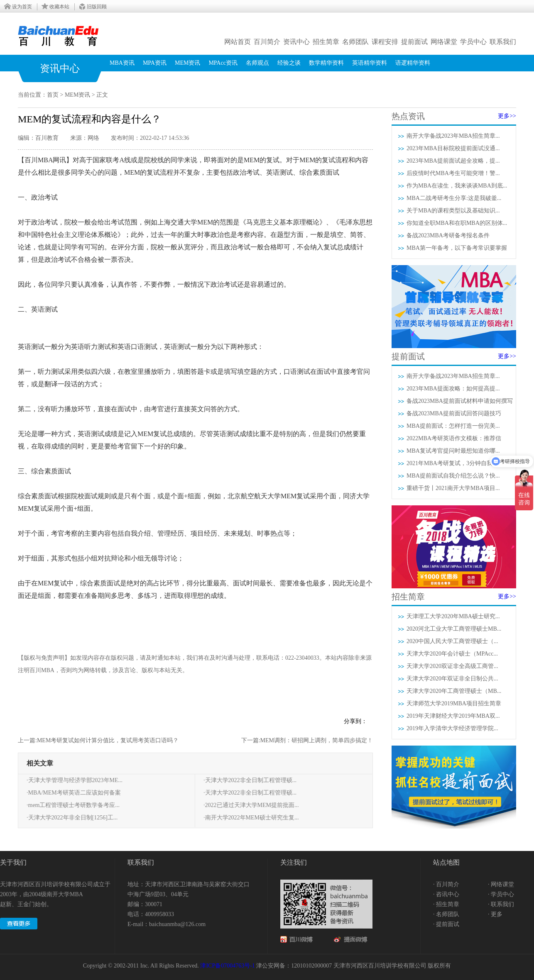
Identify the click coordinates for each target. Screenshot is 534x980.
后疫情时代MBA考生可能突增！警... (453, 173)
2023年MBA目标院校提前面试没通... (453, 148)
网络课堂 (444, 42)
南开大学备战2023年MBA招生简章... (453, 136)
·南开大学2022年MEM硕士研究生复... (251, 818)
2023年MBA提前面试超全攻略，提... (453, 161)
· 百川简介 (446, 884)
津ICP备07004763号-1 (227, 966)
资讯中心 (296, 42)
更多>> (507, 116)
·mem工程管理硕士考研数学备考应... (73, 805)
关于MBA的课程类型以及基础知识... (453, 211)
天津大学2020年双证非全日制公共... (452, 679)
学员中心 (473, 42)
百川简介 (267, 42)
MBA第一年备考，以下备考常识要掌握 (457, 248)
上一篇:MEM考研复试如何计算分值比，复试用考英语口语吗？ (98, 740)
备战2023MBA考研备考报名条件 (448, 235)
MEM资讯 (187, 63)
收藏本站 (59, 7)
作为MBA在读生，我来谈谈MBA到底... (457, 186)
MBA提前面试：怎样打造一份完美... (453, 426)
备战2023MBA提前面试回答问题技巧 (454, 413)
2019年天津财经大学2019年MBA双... (453, 716)
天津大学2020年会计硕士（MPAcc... (452, 654)
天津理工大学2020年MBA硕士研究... (453, 616)
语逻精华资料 (413, 63)
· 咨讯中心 (446, 894)
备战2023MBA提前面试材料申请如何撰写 (460, 401)
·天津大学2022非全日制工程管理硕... (250, 780)
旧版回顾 (97, 7)
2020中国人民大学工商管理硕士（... (452, 641)
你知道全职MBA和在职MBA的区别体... (457, 223)
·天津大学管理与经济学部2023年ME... (75, 780)
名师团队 (355, 42)
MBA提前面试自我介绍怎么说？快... (453, 476)
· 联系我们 (501, 904)
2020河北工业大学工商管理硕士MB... (454, 629)
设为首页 (22, 7)
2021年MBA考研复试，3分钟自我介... (454, 463)
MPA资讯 (155, 63)
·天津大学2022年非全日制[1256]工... (72, 818)
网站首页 (238, 42)
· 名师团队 (446, 914)
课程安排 (385, 42)
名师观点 (257, 63)
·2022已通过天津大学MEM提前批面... (251, 805)
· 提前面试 (446, 924)
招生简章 (326, 42)
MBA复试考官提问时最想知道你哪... (453, 451)
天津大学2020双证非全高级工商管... (452, 666)
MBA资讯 (122, 63)
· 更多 (495, 914)
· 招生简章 (446, 904)
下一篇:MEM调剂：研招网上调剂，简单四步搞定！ (307, 740)
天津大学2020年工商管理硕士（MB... (454, 691)
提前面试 (414, 42)
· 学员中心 (501, 894)
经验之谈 (289, 63)
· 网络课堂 (501, 884)
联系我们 (503, 42)
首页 (53, 95)
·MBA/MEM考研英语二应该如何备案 (74, 793)
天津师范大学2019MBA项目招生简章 (454, 703)
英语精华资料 (370, 63)
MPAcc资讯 (223, 63)
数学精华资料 (326, 63)
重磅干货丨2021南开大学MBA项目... (453, 488)
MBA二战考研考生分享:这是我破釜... (454, 198)
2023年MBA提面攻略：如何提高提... (453, 389)
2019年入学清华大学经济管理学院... (452, 728)
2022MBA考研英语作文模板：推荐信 (454, 438)
